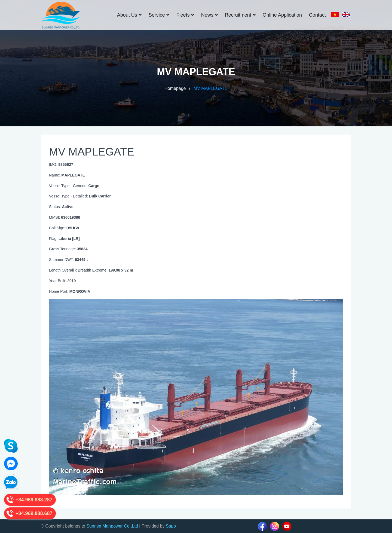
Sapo (171, 526)
